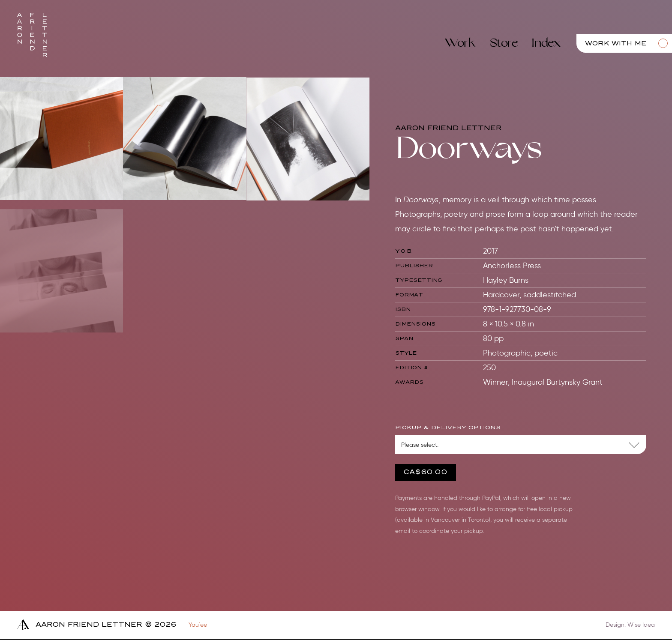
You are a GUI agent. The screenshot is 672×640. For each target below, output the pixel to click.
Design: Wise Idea (630, 625)
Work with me (616, 43)
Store (504, 43)
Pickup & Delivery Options (447, 428)
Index (546, 43)
